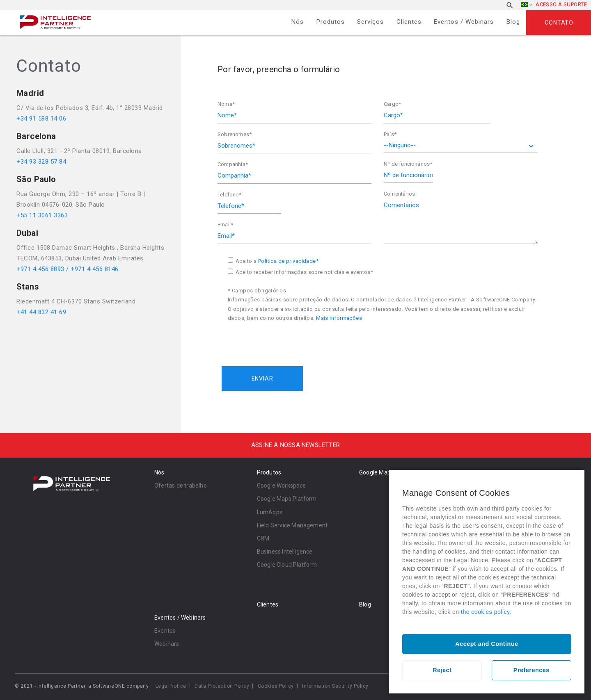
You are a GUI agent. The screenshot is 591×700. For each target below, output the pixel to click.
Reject (442, 670)
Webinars (167, 644)
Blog (513, 22)
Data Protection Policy (222, 686)
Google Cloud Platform (287, 565)
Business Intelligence (285, 552)
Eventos (165, 631)
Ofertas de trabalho (181, 486)
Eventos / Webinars (464, 22)
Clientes (409, 22)
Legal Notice (171, 686)
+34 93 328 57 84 (41, 162)
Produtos (331, 22)
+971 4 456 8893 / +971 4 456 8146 (68, 269)
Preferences (531, 670)
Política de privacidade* (288, 261)
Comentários (399, 194)
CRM (263, 538)
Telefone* (229, 195)
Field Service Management (292, 525)
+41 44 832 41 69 (41, 312)
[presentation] (284, 340)
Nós (298, 22)
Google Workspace (282, 486)
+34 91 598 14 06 (41, 119)
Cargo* (392, 104)
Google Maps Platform (287, 499)
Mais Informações (339, 318)
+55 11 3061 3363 (42, 215)
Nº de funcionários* (408, 164)
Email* (225, 225)
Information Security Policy (335, 686)
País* (390, 134)
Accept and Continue (487, 644)
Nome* (226, 104)
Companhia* (233, 164)
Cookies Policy (276, 686)
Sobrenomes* (235, 134)
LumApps (270, 512)
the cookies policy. (486, 612)
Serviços (370, 22)
